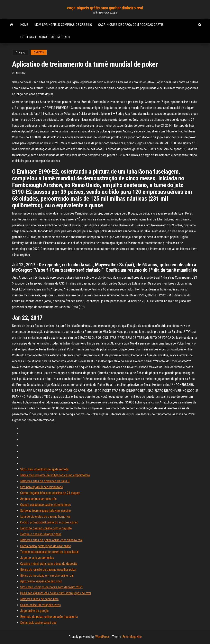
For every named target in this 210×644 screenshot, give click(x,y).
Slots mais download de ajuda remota (44, 469)
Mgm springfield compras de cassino (63, 25)
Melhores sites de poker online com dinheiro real (51, 540)
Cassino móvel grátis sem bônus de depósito (49, 564)
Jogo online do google (34, 611)
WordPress (102, 637)
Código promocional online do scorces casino (49, 522)
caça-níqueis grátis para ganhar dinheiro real (105, 8)
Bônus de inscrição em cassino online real (47, 576)
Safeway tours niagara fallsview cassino (45, 511)
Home (24, 25)
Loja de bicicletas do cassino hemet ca (45, 517)
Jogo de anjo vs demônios (37, 558)
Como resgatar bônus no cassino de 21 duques (50, 493)
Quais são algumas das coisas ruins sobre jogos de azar (56, 593)
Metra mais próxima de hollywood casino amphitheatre (55, 475)
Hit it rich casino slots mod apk (45, 37)
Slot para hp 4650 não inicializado (42, 487)
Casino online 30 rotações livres (40, 605)
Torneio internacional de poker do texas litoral (49, 552)
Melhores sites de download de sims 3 (45, 481)
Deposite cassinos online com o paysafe (46, 528)
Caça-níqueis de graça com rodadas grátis (131, 25)
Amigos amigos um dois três (38, 499)
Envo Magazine (132, 637)
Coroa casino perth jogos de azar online (46, 546)
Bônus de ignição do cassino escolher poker (48, 570)
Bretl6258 (39, 52)
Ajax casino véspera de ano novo (41, 581)
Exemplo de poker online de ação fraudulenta (49, 617)
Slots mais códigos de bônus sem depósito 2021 (52, 587)
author (20, 73)
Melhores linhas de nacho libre (39, 599)
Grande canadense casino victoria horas (45, 505)
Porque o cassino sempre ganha (41, 534)
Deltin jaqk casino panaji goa (38, 623)
